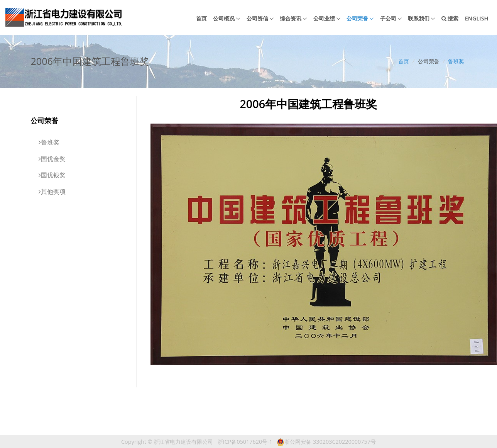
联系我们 (419, 18)
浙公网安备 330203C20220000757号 (326, 442)
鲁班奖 (456, 61)
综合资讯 (291, 18)
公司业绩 (324, 18)
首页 (201, 18)
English (477, 18)
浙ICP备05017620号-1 (245, 442)
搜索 (450, 18)
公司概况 (224, 18)
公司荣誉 (357, 18)
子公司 (388, 18)
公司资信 (257, 18)
